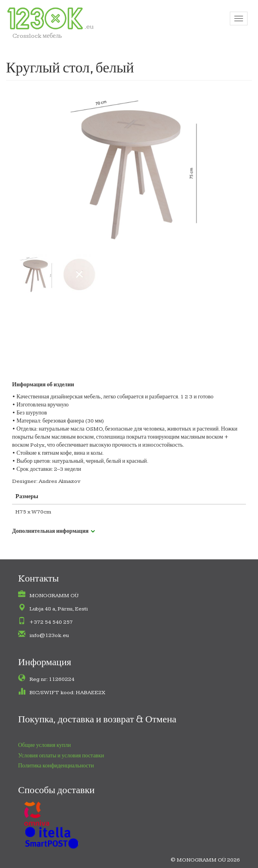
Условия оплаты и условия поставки (61, 756)
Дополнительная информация (50, 531)
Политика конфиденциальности (56, 766)
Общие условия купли (44, 745)
